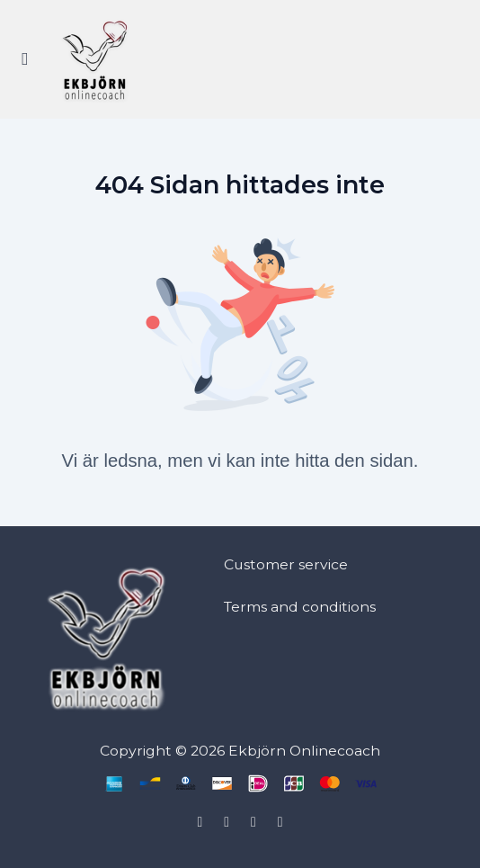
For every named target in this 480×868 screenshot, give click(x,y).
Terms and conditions (300, 607)
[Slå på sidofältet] (25, 59)
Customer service (286, 564)
